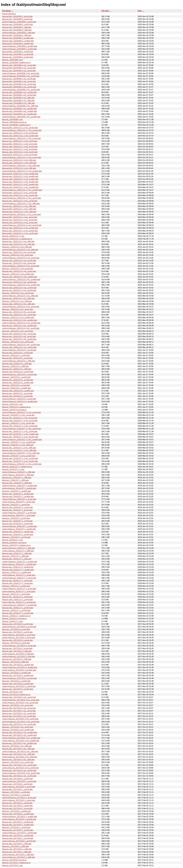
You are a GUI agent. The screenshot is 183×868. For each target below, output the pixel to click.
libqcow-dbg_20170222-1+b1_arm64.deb (19, 776)
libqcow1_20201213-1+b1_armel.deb (18, 309)
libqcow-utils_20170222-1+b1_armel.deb (19, 697)
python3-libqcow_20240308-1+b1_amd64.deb (21, 117)
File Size (105, 11)
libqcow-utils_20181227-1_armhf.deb (18, 524)
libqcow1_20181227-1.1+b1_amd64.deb (19, 442)
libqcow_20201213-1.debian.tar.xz (16, 407)
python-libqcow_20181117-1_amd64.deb (19, 564)
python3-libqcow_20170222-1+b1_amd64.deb (21, 738)
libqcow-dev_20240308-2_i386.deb (17, 27)
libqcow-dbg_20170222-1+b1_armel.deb (19, 708)
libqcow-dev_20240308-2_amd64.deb (18, 38)
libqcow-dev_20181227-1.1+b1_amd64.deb (20, 437)
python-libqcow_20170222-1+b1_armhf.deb (20, 719)
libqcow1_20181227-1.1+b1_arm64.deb (19, 456)
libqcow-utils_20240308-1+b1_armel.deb (19, 65)
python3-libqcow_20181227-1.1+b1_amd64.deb (22, 440)
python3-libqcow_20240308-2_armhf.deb (19, 22)
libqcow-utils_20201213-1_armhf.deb (18, 353)
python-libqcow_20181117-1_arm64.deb (19, 602)
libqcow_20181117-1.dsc (13, 621)
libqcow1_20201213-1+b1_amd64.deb (18, 318)
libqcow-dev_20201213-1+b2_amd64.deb (19, 282)
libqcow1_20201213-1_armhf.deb (16, 355)
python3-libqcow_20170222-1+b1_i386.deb (20, 752)
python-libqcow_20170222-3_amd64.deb (19, 670)
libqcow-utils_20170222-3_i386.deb (17, 651)
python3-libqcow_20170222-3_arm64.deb (19, 678)
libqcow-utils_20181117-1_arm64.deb (18, 613)
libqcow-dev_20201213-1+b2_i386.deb (18, 242)
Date (140, 11)
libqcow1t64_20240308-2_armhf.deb (17, 16)
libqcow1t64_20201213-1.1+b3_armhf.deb (20, 155)
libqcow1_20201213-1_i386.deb (15, 366)
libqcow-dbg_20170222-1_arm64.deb (18, 838)
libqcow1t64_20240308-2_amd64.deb (18, 44)
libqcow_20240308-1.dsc (13, 119)
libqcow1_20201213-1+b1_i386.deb (17, 301)
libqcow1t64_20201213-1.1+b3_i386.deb (19, 168)
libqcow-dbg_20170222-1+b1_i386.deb (18, 749)
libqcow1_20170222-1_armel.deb (16, 795)
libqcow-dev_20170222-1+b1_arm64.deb (19, 770)
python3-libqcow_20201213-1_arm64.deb (19, 375)
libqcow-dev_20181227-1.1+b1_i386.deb (19, 448)
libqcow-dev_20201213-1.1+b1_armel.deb (20, 220)
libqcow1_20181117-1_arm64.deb (16, 610)
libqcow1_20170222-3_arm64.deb (16, 681)
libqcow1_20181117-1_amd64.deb (17, 572)
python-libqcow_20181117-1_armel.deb (19, 575)
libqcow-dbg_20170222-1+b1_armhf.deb (19, 716)
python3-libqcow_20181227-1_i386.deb (19, 472)
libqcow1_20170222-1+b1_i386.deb (17, 746)
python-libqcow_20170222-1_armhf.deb (19, 787)
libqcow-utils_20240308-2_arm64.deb (18, 54)
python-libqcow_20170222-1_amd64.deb (19, 819)
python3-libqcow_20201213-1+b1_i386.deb (20, 296)
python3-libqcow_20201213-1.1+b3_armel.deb (21, 138)
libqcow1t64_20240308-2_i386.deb (17, 35)
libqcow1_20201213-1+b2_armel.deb (18, 269)
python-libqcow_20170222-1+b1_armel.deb (20, 703)
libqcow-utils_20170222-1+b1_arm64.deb (19, 765)
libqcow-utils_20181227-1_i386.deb (17, 483)
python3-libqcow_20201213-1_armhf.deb (19, 350)
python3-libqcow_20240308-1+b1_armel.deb (21, 73)
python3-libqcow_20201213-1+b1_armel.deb (21, 307)
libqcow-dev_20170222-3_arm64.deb (18, 689)
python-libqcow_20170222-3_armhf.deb (19, 635)
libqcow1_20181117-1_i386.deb (15, 556)
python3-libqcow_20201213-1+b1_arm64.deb (21, 345)
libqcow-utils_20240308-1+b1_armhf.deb (19, 84)
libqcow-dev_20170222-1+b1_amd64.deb (19, 743)
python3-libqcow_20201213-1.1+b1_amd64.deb (22, 190)
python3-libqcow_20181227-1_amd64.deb (20, 486)
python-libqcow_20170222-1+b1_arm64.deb (21, 768)
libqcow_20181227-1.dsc (13, 540)
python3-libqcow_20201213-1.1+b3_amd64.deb (22, 171)
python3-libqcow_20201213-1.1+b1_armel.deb (21, 214)
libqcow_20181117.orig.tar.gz (14, 619)
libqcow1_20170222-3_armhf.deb (16, 629)
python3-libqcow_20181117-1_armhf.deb (19, 589)
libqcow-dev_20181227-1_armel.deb (17, 510)
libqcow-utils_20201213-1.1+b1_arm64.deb (20, 228)
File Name (7, 11)
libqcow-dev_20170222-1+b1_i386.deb (18, 760)
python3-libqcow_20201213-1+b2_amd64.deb (21, 280)
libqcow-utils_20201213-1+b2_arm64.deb (19, 288)
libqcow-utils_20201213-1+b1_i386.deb (18, 304)
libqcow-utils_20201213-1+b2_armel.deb (19, 271)
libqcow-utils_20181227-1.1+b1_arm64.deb (20, 459)
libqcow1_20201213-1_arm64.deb (16, 377)
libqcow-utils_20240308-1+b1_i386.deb (18, 103)
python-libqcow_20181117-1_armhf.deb (19, 592)
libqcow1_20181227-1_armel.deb (16, 505)
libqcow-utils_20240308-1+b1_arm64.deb (19, 92)
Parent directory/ (9, 14)
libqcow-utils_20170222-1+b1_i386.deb (18, 754)
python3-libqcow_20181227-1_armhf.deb (19, 513)
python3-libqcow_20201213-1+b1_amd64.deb (21, 323)
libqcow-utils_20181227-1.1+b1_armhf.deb (20, 426)
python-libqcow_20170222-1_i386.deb (18, 855)
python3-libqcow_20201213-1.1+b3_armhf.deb (22, 158)
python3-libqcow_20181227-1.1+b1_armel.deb (21, 412)
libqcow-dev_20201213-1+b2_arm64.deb (19, 290)
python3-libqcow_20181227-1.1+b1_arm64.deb (22, 464)
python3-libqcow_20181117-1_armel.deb (19, 578)
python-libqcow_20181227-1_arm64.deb (19, 529)
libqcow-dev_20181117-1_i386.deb (17, 559)
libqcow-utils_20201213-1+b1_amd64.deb (20, 320)
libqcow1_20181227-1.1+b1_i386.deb (18, 445)
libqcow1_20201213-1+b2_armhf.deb (18, 255)
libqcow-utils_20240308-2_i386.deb (17, 30)
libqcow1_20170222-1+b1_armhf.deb (18, 727)
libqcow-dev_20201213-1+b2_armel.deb (19, 263)
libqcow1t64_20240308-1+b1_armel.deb (19, 68)
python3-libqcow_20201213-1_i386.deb (19, 361)
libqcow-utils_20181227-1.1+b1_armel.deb (20, 421)
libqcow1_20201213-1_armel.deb (16, 385)
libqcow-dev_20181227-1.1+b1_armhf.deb (20, 431)
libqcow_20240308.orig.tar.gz (14, 122)
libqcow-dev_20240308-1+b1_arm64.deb (19, 95)
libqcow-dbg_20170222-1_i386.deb (17, 844)
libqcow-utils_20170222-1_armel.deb (18, 806)
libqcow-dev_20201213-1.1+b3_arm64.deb (20, 133)
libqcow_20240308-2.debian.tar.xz (16, 63)
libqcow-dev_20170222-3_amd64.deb (18, 676)
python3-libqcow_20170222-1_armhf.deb (19, 781)
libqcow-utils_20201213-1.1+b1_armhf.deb (20, 195)
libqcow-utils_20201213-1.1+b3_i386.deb (19, 163)
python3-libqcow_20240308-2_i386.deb (19, 33)
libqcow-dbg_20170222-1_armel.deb (17, 809)
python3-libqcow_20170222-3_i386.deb (19, 657)
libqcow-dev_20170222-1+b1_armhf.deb (19, 714)
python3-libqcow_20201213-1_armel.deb (19, 399)
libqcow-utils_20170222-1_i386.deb (17, 849)
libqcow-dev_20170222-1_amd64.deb (18, 822)
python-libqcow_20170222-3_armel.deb (19, 638)
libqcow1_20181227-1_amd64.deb (17, 491)
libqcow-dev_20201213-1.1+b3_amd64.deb (20, 176)
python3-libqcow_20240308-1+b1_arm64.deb (21, 90)
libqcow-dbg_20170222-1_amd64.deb (18, 825)
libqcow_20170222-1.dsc (13, 865)
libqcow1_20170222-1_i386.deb (15, 846)
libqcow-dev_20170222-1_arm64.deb (18, 830)
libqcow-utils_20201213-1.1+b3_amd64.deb (20, 179)
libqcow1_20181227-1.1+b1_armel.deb (18, 415)
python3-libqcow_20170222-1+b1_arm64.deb (21, 773)
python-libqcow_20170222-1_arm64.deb (19, 841)
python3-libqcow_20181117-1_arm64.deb (19, 605)
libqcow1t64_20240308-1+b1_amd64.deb (19, 114)
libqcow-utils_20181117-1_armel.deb (18, 583)
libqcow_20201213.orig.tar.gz (14, 410)
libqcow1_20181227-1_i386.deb (15, 480)
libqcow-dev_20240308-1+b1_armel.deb (19, 71)
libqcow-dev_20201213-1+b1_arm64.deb (19, 339)
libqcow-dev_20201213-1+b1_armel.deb (19, 312)
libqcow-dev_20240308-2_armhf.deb (17, 19)
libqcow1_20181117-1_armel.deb (16, 586)
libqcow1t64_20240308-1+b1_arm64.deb (19, 87)
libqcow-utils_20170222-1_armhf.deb (18, 779)
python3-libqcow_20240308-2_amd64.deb (20, 46)
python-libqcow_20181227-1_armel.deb (19, 502)
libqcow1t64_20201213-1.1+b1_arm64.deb (20, 233)
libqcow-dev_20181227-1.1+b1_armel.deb (20, 418)
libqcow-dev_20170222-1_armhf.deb (17, 784)
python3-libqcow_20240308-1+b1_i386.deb (20, 106)
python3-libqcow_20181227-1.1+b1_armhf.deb (22, 429)
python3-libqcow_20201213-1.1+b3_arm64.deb (22, 130)
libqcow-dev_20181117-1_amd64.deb (18, 567)
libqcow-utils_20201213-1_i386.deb (17, 364)
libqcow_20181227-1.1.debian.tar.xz (17, 467)
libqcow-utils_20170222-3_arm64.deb (18, 684)
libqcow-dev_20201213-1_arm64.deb (18, 380)
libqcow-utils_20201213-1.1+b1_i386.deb (19, 212)
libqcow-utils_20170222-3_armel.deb (18, 640)
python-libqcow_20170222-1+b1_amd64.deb (21, 741)
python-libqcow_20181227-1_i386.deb (18, 475)
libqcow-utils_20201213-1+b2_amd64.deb (20, 277)
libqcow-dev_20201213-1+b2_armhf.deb (19, 252)
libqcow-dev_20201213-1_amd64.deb (18, 383)
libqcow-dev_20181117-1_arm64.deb (18, 608)
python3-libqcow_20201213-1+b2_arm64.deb (21, 285)
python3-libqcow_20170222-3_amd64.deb (20, 667)
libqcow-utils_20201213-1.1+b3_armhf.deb (20, 152)
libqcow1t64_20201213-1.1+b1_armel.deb (20, 217)
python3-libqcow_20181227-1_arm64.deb (19, 526)
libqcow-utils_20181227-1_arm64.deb (18, 532)
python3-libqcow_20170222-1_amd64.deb (20, 817)
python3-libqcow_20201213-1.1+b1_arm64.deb (22, 225)
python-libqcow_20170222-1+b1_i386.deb (20, 757)
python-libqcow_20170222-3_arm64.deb (19, 686)
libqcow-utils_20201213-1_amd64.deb (18, 391)
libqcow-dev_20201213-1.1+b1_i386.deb (19, 206)
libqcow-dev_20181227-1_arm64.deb (18, 535)
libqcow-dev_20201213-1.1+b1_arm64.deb (20, 231)
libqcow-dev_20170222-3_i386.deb (17, 659)
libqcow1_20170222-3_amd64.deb (17, 673)
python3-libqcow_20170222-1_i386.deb (19, 857)
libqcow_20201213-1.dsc (13, 404)
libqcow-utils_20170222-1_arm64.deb (18, 836)
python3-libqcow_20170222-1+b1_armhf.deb (21, 722)
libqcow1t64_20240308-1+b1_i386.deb (18, 101)
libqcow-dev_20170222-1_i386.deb (17, 852)
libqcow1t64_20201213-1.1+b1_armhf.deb (20, 193)
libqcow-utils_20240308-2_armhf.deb (18, 25)
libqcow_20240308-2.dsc (13, 60)
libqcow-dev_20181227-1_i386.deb (17, 478)
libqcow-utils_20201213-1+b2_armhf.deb (19, 261)
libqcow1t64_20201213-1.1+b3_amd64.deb (20, 174)
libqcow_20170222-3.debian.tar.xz (16, 695)
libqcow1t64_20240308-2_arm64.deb (18, 52)
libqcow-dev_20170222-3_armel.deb (17, 648)
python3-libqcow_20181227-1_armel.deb (19, 499)
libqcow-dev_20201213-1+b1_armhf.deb (19, 336)
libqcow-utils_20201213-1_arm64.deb (18, 372)
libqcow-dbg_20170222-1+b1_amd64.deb (19, 735)
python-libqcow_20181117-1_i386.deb (18, 551)
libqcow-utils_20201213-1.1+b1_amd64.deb (20, 187)
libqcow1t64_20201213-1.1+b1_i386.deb (19, 209)
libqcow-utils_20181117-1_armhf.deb (18, 600)
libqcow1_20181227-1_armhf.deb (16, 518)
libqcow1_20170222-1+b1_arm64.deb (18, 762)
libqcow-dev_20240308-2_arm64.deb (18, 57)
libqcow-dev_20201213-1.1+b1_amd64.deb (20, 182)
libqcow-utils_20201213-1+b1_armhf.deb (19, 334)
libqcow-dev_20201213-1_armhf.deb (17, 358)
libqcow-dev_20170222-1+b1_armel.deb (19, 711)
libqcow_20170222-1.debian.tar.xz (16, 863)
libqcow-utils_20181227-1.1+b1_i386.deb (19, 450)
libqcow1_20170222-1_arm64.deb (16, 827)
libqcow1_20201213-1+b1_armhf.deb (18, 331)
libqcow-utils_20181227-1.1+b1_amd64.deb (20, 434)
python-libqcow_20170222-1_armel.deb (19, 800)
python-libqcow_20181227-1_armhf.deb (19, 515)
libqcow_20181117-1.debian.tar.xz (16, 616)
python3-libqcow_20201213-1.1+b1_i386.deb (21, 204)
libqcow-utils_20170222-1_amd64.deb (18, 814)
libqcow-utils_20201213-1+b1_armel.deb (19, 315)
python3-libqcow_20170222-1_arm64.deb (19, 833)
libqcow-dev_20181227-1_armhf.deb (17, 521)
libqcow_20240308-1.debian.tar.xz (16, 125)
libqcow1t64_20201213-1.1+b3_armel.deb (20, 144)
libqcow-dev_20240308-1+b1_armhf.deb (19, 79)
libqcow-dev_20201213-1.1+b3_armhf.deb (20, 149)
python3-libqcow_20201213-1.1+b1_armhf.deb (22, 198)
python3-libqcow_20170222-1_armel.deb (19, 798)
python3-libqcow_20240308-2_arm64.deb (19, 49)
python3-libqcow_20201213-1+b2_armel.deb (21, 266)
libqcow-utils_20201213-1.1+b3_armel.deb (20, 147)
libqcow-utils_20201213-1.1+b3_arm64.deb (20, 136)
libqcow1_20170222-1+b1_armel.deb (18, 705)
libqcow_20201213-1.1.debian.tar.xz (17, 239)
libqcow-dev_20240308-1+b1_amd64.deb (19, 109)
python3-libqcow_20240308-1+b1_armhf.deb (21, 76)
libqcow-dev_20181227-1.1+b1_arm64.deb (20, 461)
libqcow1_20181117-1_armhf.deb (16, 594)
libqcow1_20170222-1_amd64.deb (17, 811)
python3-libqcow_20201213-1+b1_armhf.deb (21, 328)
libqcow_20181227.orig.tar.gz (14, 543)
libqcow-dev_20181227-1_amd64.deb (18, 494)
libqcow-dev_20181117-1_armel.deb (17, 581)
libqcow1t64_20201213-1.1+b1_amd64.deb (20, 185)
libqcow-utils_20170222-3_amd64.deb (18, 665)
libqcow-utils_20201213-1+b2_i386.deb (18, 244)
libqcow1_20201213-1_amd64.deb (17, 388)
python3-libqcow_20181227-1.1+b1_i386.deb (21, 453)
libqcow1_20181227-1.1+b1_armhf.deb (18, 423)
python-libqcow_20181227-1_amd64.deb (19, 488)
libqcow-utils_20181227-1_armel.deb (18, 507)
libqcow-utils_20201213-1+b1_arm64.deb (19, 347)
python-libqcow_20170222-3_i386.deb (18, 654)
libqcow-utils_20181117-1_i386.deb (17, 553)
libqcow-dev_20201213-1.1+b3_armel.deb (20, 141)
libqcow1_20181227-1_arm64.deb (16, 537)
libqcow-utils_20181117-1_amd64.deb (18, 570)
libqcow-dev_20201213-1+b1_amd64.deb (19, 326)
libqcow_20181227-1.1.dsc (13, 469)
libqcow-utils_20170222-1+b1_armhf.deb (19, 724)
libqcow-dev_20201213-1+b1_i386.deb (18, 298)
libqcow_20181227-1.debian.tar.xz (16, 545)
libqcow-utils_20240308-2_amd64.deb (18, 41)
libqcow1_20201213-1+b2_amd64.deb (18, 274)
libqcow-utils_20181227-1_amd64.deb (18, 497)
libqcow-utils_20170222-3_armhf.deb (18, 624)
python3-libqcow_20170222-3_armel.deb (19, 646)
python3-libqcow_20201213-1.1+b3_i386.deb (21, 166)
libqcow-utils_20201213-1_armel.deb (18, 396)
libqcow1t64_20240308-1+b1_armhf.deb (19, 81)
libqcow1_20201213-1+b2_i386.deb (17, 247)
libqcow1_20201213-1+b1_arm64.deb (18, 342)
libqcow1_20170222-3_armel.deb (16, 643)
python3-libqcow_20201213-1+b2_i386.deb (20, 250)
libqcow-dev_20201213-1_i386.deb (17, 369)
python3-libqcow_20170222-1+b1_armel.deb (21, 700)
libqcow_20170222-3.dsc (13, 692)
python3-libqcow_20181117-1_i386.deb (19, 548)
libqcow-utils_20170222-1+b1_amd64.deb (20, 732)
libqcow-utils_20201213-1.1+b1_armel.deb (20, 223)
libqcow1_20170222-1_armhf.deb (16, 792)
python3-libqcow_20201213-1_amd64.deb (20, 402)
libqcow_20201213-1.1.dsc (13, 236)
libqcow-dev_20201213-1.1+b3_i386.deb (19, 160)
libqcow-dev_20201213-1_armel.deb (17, 393)
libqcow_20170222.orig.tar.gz (14, 860)
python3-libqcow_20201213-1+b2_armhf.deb (21, 258)
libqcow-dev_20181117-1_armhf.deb (17, 597)
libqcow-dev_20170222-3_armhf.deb (17, 632)
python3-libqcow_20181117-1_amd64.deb (20, 562)
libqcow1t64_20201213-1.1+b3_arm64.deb (20, 128)
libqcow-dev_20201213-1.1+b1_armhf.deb (20, 201)
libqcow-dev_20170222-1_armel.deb (17, 803)
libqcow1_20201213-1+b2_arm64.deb (18, 293)
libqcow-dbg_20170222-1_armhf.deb (17, 789)
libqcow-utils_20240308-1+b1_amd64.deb (20, 111)
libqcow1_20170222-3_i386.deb (15, 662)
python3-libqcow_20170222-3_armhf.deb (19, 627)
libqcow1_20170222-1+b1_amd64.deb (18, 730)
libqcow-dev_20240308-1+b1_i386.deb (18, 98)
